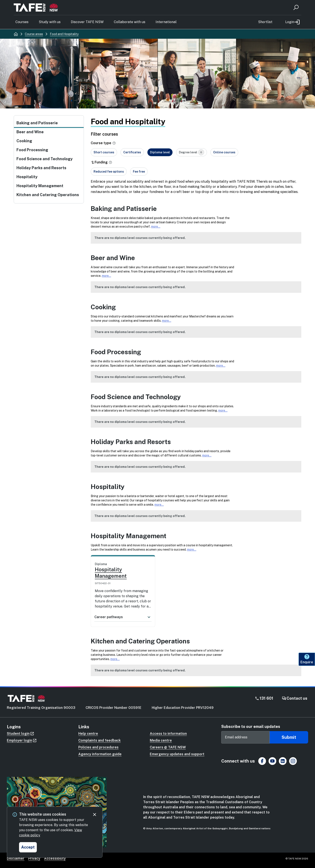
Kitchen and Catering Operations (48, 195)
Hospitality (27, 177)
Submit (289, 737)
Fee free (139, 172)
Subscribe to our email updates (251, 727)
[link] (123, 585)
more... (156, 227)
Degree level (192, 152)
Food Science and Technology (45, 159)
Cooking (24, 141)
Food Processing (32, 150)
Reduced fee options (109, 172)
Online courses (224, 152)
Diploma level (160, 152)
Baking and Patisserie (37, 123)
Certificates (132, 152)
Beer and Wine (30, 132)
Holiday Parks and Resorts (41, 168)
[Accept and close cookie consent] (28, 847)
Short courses (104, 152)
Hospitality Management (40, 186)
